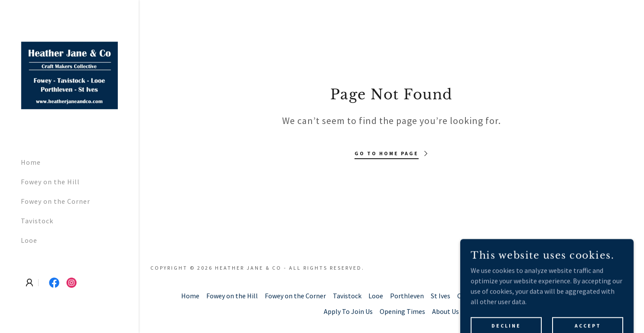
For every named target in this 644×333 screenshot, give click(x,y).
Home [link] (31, 162)
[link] (69, 75)
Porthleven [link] (407, 296)
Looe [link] (29, 240)
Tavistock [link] (37, 221)
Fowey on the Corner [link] (55, 201)
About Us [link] (446, 311)
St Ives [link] (441, 296)
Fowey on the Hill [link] (50, 182)
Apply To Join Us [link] (348, 311)
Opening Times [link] (402, 311)
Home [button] (190, 296)
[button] (29, 283)
